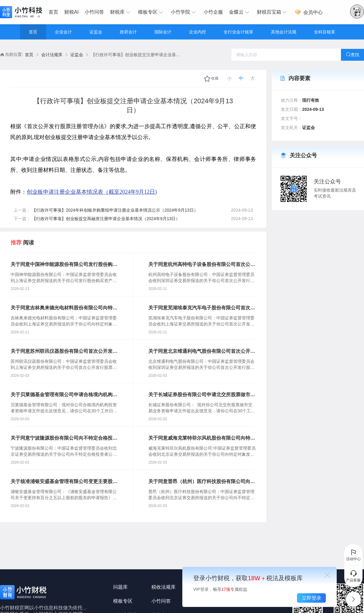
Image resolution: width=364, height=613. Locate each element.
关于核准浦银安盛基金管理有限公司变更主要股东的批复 (64, 482)
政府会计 (128, 32)
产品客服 (353, 576)
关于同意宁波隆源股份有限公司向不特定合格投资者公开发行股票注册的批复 (64, 438)
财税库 (121, 12)
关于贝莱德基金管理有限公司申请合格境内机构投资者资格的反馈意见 (64, 395)
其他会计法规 (284, 32)
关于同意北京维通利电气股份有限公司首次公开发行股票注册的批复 (202, 352)
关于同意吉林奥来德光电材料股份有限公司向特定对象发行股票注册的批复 (64, 308)
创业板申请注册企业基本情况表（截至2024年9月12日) (92, 192)
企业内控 (197, 32)
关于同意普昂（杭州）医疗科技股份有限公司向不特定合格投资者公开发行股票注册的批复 (202, 482)
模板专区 (151, 12)
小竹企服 (213, 12)
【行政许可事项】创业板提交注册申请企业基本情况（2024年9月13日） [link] (136, 55)
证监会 (96, 32)
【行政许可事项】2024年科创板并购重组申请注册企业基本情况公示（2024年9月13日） (115, 210)
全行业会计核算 (238, 32)
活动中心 (353, 555)
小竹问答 (94, 12)
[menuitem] (55, 12)
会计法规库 (52, 55)
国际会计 (163, 32)
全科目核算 (325, 32)
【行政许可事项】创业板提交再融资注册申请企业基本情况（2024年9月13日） (106, 219)
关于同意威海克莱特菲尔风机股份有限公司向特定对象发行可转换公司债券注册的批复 (202, 438)
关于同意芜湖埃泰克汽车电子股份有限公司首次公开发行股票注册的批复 (202, 308)
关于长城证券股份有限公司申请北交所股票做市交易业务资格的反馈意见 (202, 395)
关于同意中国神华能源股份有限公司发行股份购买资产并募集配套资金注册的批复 (64, 265)
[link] (29, 55)
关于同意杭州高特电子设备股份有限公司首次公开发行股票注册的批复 (202, 265)
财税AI (71, 12)
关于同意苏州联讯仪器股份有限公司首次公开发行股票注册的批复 (64, 352)
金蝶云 (240, 12)
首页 (53, 12)
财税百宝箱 (273, 12)
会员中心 (308, 12)
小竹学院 (184, 12)
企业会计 (63, 32)
